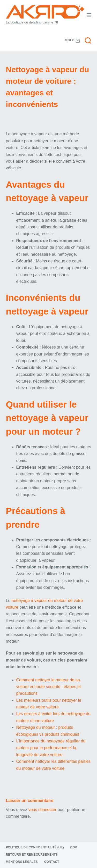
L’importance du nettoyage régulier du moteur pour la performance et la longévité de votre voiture (51, 748)
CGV (74, 847)
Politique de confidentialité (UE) (35, 847)
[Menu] (89, 15)
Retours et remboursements (32, 855)
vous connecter (43, 810)
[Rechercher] (88, 41)
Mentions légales (22, 862)
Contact (52, 862)
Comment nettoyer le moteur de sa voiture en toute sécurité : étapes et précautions (49, 687)
